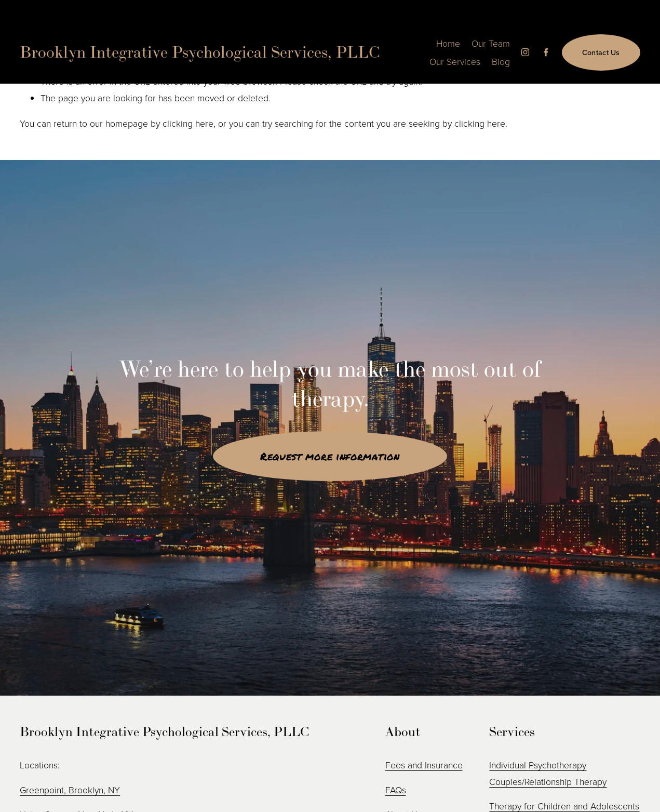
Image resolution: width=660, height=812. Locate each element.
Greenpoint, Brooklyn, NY (70, 790)
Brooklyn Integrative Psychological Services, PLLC (200, 52)
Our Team (491, 43)
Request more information (330, 456)
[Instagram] (525, 52)
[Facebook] (546, 52)
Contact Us (601, 52)
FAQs (396, 790)
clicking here (188, 123)
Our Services (455, 61)
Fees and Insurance (424, 765)
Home (448, 43)
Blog (501, 61)
